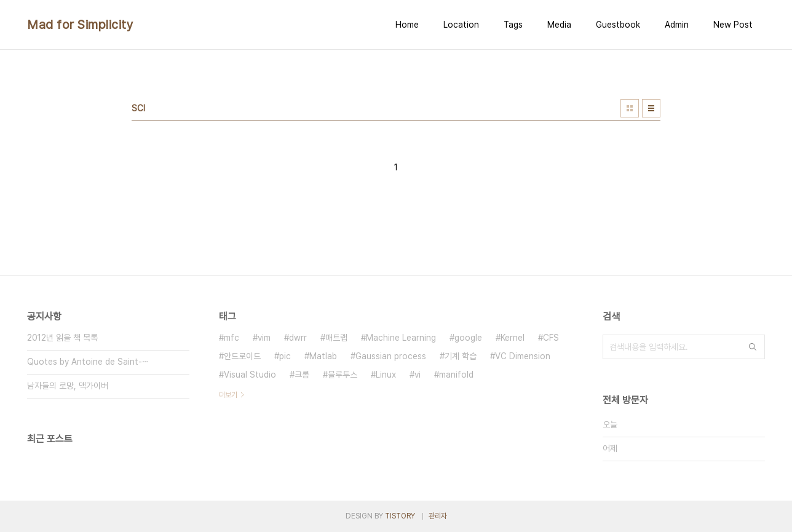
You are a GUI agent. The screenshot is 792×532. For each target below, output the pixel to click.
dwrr (298, 338)
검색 (753, 347)
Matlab (323, 356)
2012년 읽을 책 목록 (62, 338)
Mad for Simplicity (80, 25)
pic (285, 356)
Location (461, 25)
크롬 (302, 375)
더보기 (228, 395)
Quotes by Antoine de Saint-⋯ (88, 362)
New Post (733, 25)
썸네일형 (630, 108)
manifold (456, 375)
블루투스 (343, 375)
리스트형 (651, 108)
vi (418, 375)
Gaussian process (391, 356)
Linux (386, 375)
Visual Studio (250, 375)
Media (559, 25)
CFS (551, 338)
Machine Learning (401, 338)
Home (407, 25)
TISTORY (400, 516)
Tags (513, 25)
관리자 (438, 516)
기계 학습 (461, 356)
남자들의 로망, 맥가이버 (68, 386)
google (468, 338)
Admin (677, 25)
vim (264, 338)
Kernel (513, 338)
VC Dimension (523, 356)
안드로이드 (242, 356)
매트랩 (336, 338)
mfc (232, 338)
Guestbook (618, 25)
